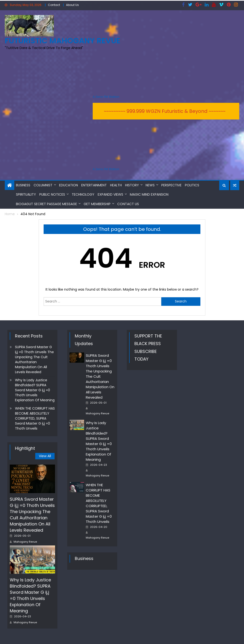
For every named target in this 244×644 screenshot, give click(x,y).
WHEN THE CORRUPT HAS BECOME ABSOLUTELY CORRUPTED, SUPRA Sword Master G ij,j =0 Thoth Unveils (35, 418)
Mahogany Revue (25, 541)
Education (69, 185)
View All (45, 456)
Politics (192, 185)
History (132, 185)
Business (23, 185)
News (150, 185)
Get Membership (97, 204)
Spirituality (26, 194)
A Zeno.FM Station (106, 97)
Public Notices (52, 194)
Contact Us (128, 204)
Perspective (171, 185)
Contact (54, 5)
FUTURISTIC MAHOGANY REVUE (63, 41)
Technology (83, 194)
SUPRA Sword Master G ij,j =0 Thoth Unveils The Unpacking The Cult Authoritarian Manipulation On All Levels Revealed (34, 359)
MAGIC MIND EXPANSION (149, 194)
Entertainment (94, 185)
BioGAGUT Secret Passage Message (46, 204)
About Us (72, 5)
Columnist (43, 185)
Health (116, 185)
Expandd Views (110, 194)
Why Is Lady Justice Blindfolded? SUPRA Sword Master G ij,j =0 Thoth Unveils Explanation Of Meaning (35, 390)
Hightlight (25, 448)
